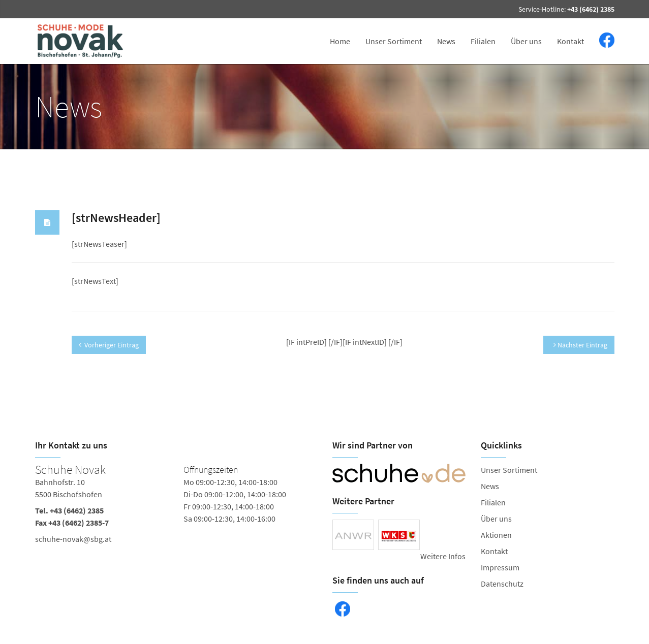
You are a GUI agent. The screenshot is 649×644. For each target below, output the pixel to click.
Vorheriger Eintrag (109, 345)
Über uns (526, 41)
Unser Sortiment (394, 41)
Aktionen (496, 535)
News (446, 41)
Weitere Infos (443, 556)
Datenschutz (502, 584)
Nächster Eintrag (580, 345)
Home (340, 41)
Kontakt (570, 41)
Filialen (483, 41)
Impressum (500, 567)
